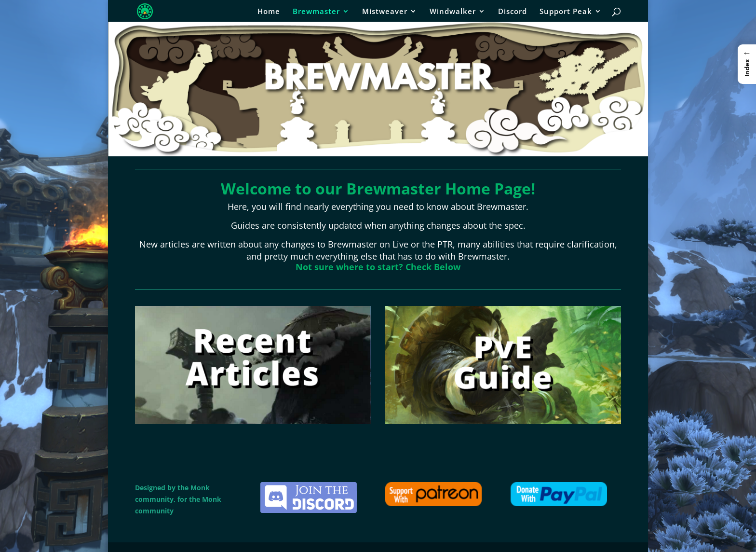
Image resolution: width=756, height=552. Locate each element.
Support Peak (566, 12)
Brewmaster (316, 12)
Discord (513, 12)
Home (269, 12)
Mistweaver (385, 12)
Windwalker (453, 12)
